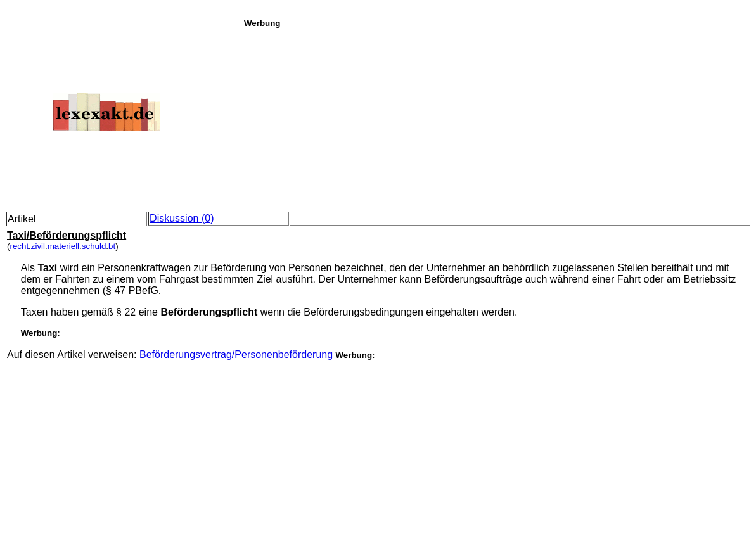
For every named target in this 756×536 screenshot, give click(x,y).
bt (112, 246)
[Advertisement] (497, 117)
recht (19, 246)
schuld (94, 246)
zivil (38, 246)
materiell (63, 246)
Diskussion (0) (182, 218)
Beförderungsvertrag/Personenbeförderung (238, 354)
